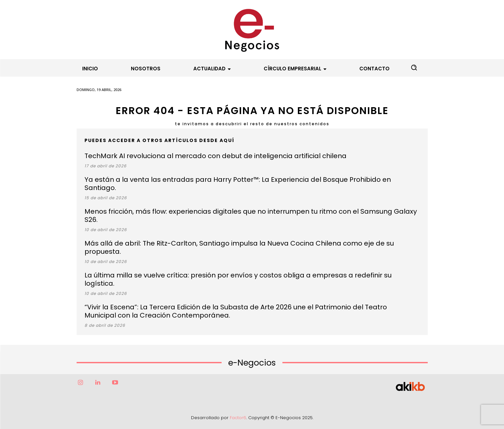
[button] (414, 67)
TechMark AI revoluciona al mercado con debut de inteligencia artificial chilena (216, 156)
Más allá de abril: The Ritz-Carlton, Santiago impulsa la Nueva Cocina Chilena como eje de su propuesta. (239, 247)
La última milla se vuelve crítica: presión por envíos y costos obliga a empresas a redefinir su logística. (238, 279)
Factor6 (238, 418)
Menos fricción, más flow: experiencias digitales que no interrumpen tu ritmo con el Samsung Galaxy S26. (251, 215)
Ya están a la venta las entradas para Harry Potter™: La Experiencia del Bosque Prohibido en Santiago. (238, 184)
